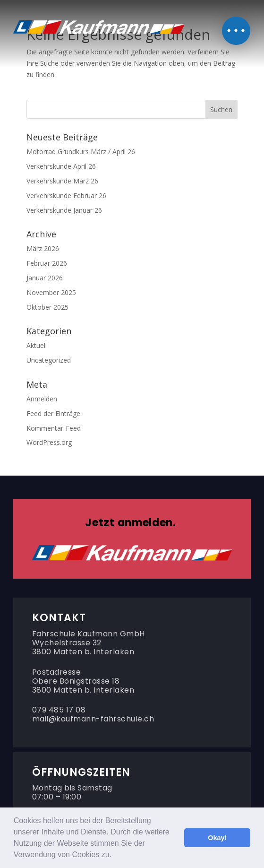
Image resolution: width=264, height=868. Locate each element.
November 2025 (51, 292)
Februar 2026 (47, 263)
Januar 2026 (45, 278)
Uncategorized (49, 360)
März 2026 (43, 248)
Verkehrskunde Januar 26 (64, 210)
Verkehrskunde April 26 (61, 166)
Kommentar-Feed (54, 428)
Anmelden (42, 399)
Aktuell (37, 345)
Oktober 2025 (47, 307)
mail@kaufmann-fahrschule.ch (93, 719)
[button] (115, 856)
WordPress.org (49, 442)
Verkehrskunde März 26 (62, 181)
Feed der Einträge (53, 413)
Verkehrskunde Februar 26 (66, 195)
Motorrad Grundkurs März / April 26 (81, 152)
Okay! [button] (217, 838)
